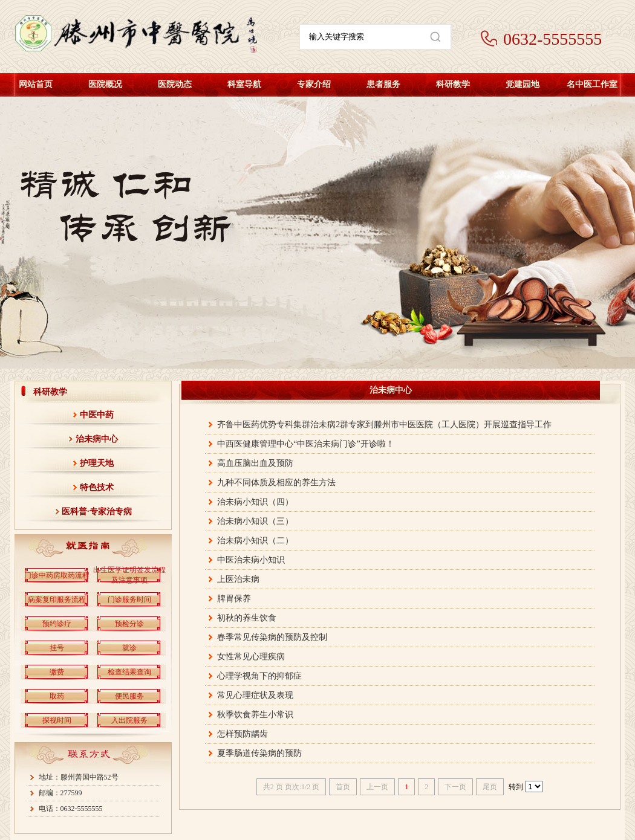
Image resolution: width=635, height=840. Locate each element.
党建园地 (523, 84)
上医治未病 (238, 579)
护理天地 (97, 463)
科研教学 (453, 84)
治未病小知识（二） (255, 541)
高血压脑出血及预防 (255, 463)
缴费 (57, 672)
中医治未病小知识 (251, 560)
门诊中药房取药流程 (57, 575)
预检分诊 (129, 624)
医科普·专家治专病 (97, 512)
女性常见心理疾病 (251, 657)
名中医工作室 (592, 84)
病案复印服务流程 (57, 599)
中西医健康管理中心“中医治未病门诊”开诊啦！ (305, 444)
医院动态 (175, 84)
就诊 (129, 648)
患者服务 (383, 84)
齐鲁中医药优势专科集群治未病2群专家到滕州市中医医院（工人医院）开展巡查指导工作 (384, 425)
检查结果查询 (129, 672)
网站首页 (36, 84)
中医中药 (97, 415)
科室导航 (244, 84)
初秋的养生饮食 (247, 618)
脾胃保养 (234, 599)
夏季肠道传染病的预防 (259, 753)
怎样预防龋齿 (243, 734)
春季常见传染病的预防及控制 (272, 637)
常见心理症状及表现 (255, 695)
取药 (57, 696)
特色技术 (97, 487)
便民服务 (129, 696)
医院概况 (105, 84)
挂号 (57, 648)
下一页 (455, 787)
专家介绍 (314, 84)
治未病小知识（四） (255, 502)
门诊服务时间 (129, 599)
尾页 (490, 787)
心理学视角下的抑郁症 (259, 676)
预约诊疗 (57, 624)
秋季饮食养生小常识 (255, 715)
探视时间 (57, 720)
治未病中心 (97, 439)
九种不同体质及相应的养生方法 (276, 483)
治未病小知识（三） (255, 521)
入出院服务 (129, 720)
